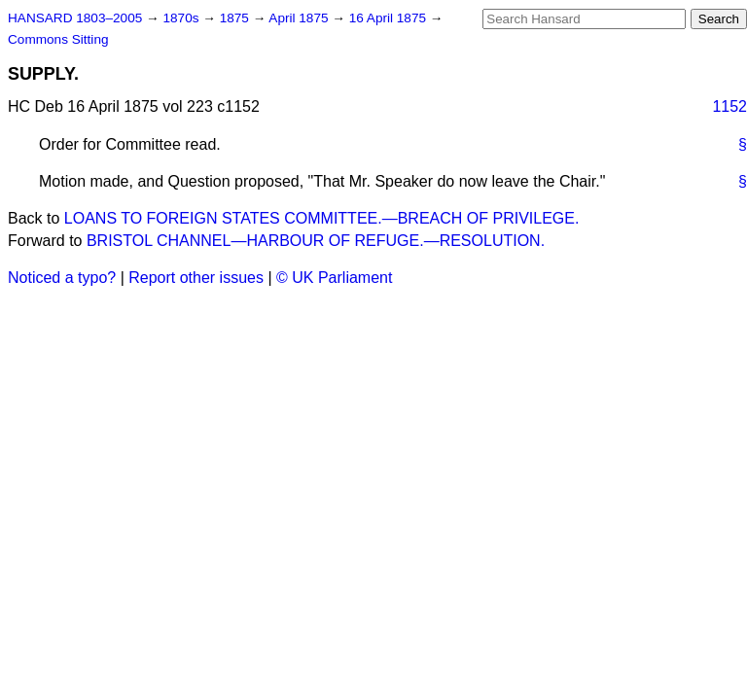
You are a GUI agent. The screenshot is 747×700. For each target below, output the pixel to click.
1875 (236, 18)
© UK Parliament (334, 278)
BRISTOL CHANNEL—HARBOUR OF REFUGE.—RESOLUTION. (316, 241)
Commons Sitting (58, 39)
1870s (182, 18)
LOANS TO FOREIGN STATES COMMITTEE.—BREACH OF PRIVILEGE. (322, 218)
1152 (729, 106)
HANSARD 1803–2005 (75, 18)
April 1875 (300, 18)
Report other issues (196, 278)
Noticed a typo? (62, 278)
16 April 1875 (390, 18)
